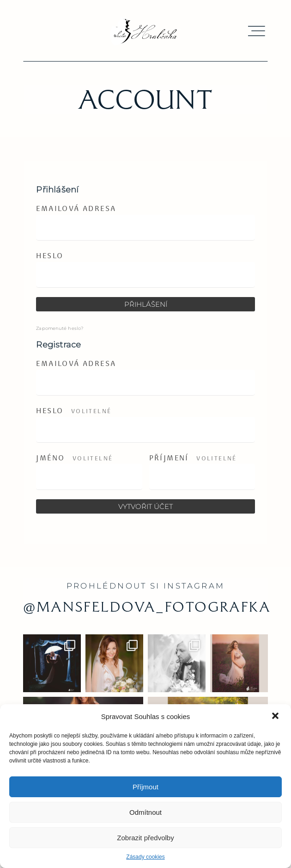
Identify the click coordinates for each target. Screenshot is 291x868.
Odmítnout (145, 812)
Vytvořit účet (145, 506)
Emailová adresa (76, 208)
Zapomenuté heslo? (60, 328)
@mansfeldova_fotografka (147, 607)
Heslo (50, 256)
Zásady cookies (145, 857)
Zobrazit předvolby (145, 838)
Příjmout (145, 787)
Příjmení (193, 458)
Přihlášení (146, 304)
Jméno (74, 458)
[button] (276, 717)
